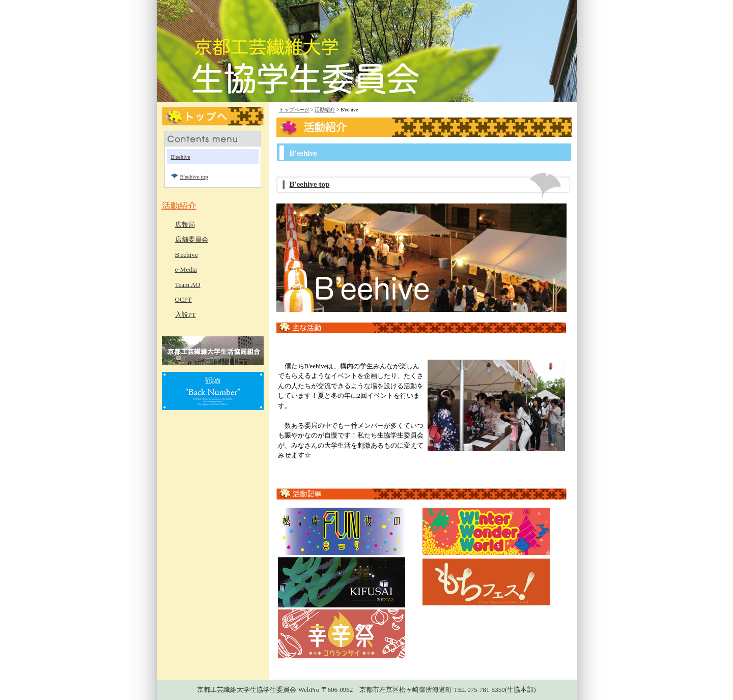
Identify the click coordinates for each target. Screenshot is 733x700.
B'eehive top (310, 184)
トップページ (294, 110)
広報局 (185, 225)
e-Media (186, 269)
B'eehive (181, 157)
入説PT (186, 315)
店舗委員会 (192, 239)
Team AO (188, 285)
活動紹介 (325, 110)
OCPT (184, 299)
